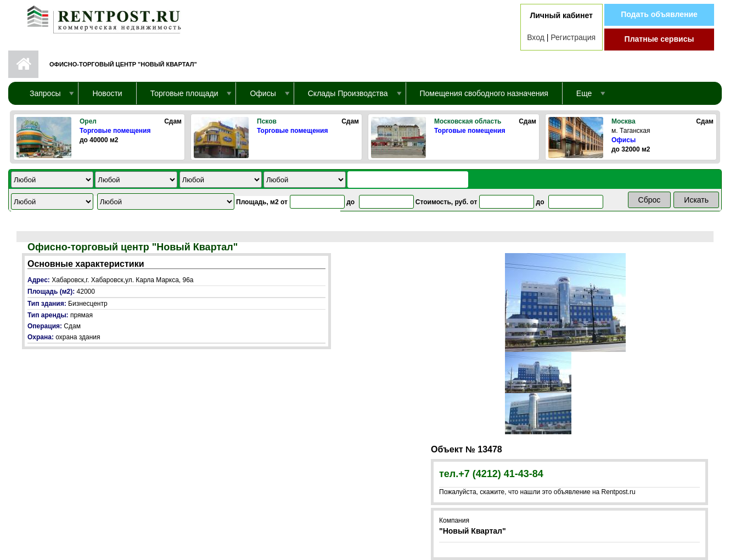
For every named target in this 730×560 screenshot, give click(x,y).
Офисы (624, 140)
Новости (107, 93)
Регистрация (573, 37)
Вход (536, 37)
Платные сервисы (659, 39)
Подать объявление (659, 14)
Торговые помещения (115, 131)
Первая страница (23, 64)
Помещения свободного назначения (484, 93)
